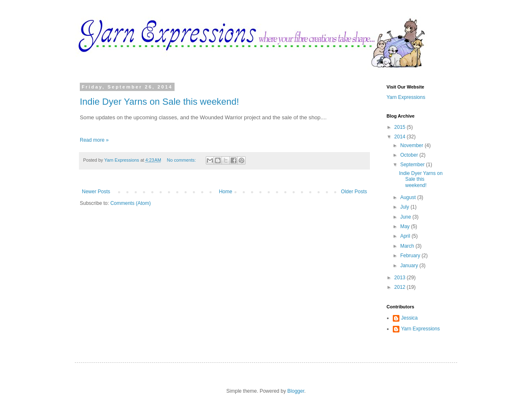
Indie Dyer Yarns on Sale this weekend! (159, 102)
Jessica (409, 318)
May (406, 226)
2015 (401, 127)
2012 (401, 287)
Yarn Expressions (406, 97)
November (413, 145)
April (406, 236)
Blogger (296, 391)
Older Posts (354, 192)
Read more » (94, 140)
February (411, 256)
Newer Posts (96, 192)
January (410, 266)
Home (226, 192)
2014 (401, 137)
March (408, 246)
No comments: (182, 160)
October (410, 155)
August (409, 197)
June (406, 217)
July (405, 207)
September (413, 165)
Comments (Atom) (130, 203)
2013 (401, 278)
